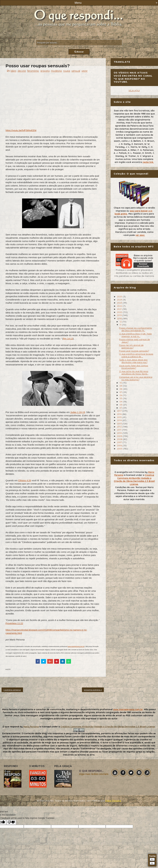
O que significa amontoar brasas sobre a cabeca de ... (136, 355)
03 (121, 405)
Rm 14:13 (68, 339)
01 (121, 408)
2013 (120, 424)
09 (121, 386)
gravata (45, 71)
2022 (120, 306)
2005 (120, 449)
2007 (120, 442)
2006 (120, 446)
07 (121, 392)
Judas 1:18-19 (78, 412)
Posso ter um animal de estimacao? (131, 346)
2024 (120, 300)
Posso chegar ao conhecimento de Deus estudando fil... (136, 329)
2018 (120, 319)
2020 (120, 312)
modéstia (56, 71)
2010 (120, 433)
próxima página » (93, 690)
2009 (120, 436)
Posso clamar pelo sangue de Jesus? (134, 341)
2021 (120, 309)
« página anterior (12, 690)
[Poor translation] (11, 822)
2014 (120, 420)
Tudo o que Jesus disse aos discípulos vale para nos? (133, 361)
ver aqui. (140, 235)
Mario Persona (31, 727)
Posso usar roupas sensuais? (134, 351)
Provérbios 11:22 (14, 623)
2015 (120, 417)
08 (121, 389)
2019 (120, 315)
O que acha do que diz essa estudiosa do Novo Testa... (134, 373)
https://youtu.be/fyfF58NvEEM (21, 130)
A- (152, 863)
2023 (120, 303)
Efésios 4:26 (25, 480)
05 (121, 398)
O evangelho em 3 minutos (129, 472)
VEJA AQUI (134, 90)
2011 (120, 430)
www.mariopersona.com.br (76, 646)
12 (121, 322)
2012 (120, 427)
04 (121, 402)
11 (121, 325)
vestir (85, 71)
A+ (152, 859)
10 (121, 383)
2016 (120, 414)
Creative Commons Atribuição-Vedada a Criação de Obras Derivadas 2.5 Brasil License (134, 480)
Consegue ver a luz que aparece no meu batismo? (136, 378)
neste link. (148, 162)
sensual (76, 71)
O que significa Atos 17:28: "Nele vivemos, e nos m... (135, 335)
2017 (120, 411)
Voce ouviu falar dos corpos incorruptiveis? (134, 367)
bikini (13, 71)
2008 (120, 439)
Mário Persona (113, 801)
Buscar (79, 52)
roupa (67, 71)
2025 (120, 297)
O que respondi (11, 727)
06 (121, 395)
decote (22, 71)
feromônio (33, 71)
